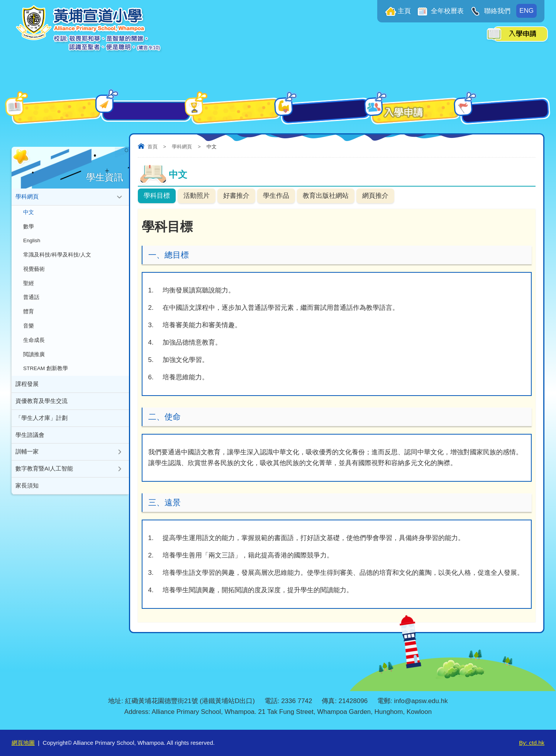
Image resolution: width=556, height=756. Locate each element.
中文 (29, 213)
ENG (526, 11)
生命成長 (34, 345)
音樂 (29, 330)
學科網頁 (182, 147)
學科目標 (157, 196)
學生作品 (276, 196)
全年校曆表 (447, 11)
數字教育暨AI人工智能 (44, 477)
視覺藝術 (34, 272)
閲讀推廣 (34, 360)
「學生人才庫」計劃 (42, 425)
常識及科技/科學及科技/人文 (57, 257)
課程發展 (27, 390)
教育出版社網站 (326, 196)
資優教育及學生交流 (42, 408)
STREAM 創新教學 (46, 375)
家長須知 (27, 495)
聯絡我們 (496, 11)
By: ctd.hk (532, 743)
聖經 (29, 286)
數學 (29, 228)
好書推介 (236, 196)
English (32, 242)
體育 (29, 316)
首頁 (153, 147)
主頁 (404, 11)
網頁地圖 (23, 743)
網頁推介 (375, 196)
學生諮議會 (30, 443)
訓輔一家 (27, 460)
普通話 (31, 301)
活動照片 (197, 196)
